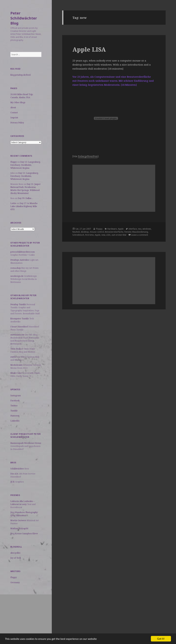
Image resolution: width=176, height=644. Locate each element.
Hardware (112, 229)
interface (133, 229)
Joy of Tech (16, 558)
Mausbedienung (140, 232)
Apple (121, 229)
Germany (15, 582)
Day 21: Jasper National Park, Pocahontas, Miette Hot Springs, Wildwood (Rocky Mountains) (25, 189)
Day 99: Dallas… (25, 198)
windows (147, 229)
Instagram (16, 396)
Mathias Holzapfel (19, 528)
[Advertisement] (26, 615)
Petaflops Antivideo (20, 260)
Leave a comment (140, 235)
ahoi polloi (15, 553)
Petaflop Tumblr (18, 304)
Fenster (128, 232)
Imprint (14, 118)
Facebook (15, 401)
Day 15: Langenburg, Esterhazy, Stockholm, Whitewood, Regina (25, 165)
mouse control (97, 232)
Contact (14, 113)
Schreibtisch (78, 235)
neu (140, 229)
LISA (108, 235)
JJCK (12, 482)
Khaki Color (16, 373)
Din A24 (14, 474)
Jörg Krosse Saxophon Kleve (24, 534)
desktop (85, 232)
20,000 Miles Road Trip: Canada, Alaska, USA (22, 96)
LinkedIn (15, 421)
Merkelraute (17, 365)
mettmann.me (17, 335)
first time (89, 235)
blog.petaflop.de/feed (20, 75)
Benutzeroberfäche (114, 232)
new (103, 235)
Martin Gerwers (18, 520)
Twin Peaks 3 (17, 349)
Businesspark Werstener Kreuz (26, 443)
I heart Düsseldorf (19, 327)
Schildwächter (17, 469)
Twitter (14, 406)
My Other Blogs (18, 102)
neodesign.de (17, 276)
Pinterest (15, 416)
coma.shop (16, 268)
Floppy (14, 162)
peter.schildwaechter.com (23, 252)
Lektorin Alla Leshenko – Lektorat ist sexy (22, 503)
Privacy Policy (17, 123)
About (13, 107)
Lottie (13, 203)
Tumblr (14, 411)
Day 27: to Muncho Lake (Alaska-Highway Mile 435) (24, 206)
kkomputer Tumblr (20, 319)
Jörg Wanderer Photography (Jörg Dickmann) (24, 514)
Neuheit (76, 232)
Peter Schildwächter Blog (24, 18)
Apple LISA (89, 49)
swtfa (13, 357)
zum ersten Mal (119, 235)
